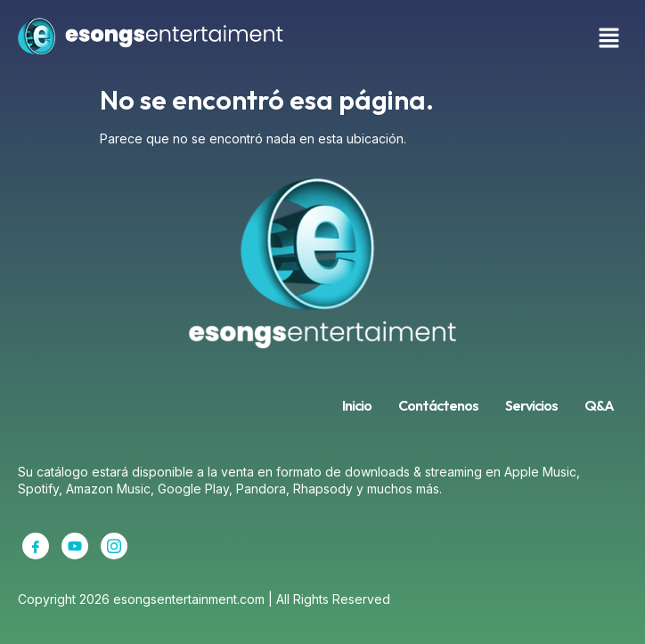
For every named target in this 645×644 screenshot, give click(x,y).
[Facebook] (36, 546)
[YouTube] (75, 546)
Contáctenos (438, 405)
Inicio (357, 405)
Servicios (531, 405)
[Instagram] (114, 546)
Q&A (599, 405)
